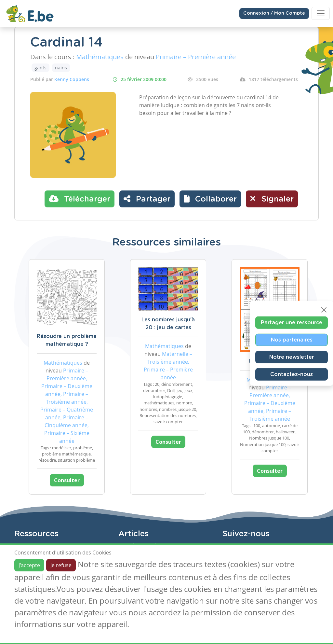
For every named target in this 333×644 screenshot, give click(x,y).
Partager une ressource (292, 323)
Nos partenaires (292, 340)
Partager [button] (147, 199)
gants (40, 68)
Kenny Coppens (72, 79)
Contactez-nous (292, 374)
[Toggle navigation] (321, 13)
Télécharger (80, 199)
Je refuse (61, 565)
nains (61, 68)
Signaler (272, 199)
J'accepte (29, 565)
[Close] (324, 310)
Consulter (67, 480)
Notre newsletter (292, 357)
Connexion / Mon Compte (274, 13)
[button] (210, 199)
